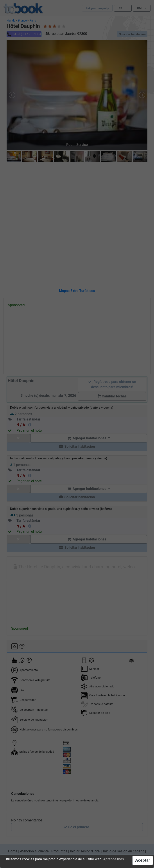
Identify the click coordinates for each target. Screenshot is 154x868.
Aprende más (113, 859)
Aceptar (143, 860)
